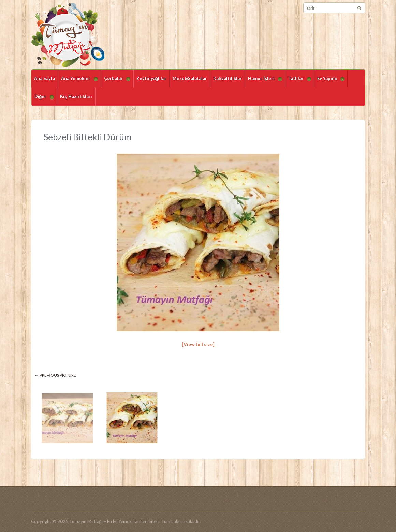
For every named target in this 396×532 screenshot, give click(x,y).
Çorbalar (116, 82)
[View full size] (198, 344)
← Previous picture (56, 375)
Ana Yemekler (78, 82)
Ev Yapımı (329, 82)
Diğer (43, 100)
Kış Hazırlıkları (76, 96)
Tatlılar (298, 82)
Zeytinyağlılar (152, 78)
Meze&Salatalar (190, 78)
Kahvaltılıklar (228, 78)
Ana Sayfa (45, 78)
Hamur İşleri (263, 82)
